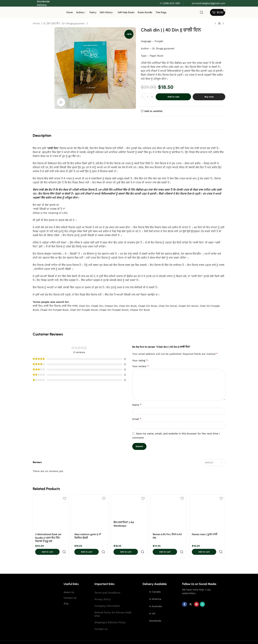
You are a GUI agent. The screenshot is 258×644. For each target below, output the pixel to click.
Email (137, 419)
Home (36, 23)
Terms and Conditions (107, 585)
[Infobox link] (206, 3)
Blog (66, 596)
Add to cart (173, 97)
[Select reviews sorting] (214, 462)
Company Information (107, 599)
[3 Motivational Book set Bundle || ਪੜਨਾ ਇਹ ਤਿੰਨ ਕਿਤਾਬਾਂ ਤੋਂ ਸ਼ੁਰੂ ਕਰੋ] (51, 513)
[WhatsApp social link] (202, 597)
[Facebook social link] (185, 597)
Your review (141, 366)
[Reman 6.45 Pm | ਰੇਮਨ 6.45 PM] (168, 513)
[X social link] (191, 597)
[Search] (202, 12)
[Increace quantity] (152, 97)
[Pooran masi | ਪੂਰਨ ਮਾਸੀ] (207, 513)
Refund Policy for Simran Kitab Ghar (113, 607)
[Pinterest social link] (196, 597)
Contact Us (70, 591)
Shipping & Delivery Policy (110, 615)
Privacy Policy (103, 592)
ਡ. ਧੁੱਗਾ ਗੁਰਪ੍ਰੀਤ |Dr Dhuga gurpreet (64, 23)
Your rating (140, 361)
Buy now (209, 97)
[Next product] (223, 24)
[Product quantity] (147, 97)
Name (137, 405)
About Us (69, 585)
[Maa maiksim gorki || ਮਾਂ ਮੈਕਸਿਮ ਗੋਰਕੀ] (90, 513)
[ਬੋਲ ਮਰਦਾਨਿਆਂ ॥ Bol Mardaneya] (129, 507)
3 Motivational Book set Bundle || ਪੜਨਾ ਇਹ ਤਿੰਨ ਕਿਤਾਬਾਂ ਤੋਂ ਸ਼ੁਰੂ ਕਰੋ (48, 538)
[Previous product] (215, 24)
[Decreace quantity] (143, 97)
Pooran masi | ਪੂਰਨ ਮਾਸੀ (205, 534)
